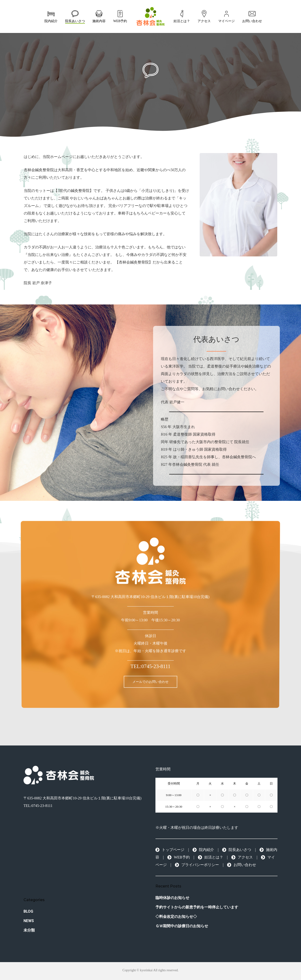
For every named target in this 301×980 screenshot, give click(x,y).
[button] (151, 684)
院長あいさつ (237, 850)
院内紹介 (203, 850)
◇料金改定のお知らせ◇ (176, 917)
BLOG (28, 911)
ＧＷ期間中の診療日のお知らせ (182, 926)
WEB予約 (179, 857)
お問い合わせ (242, 865)
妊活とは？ (211, 857)
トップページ (170, 850)
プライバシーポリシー (197, 865)
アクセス (242, 857)
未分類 (29, 930)
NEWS (29, 921)
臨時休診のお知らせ (172, 898)
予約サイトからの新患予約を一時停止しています (197, 907)
